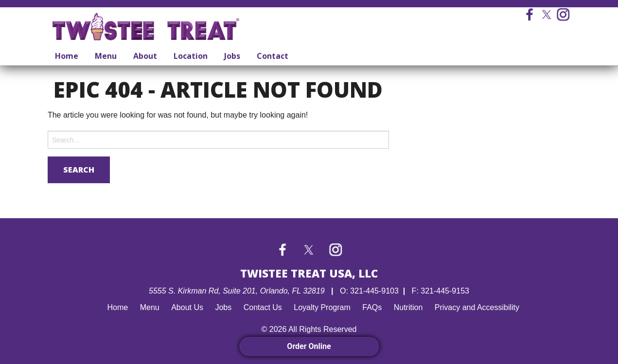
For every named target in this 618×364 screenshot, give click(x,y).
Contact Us (263, 307)
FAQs (372, 307)
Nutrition (408, 307)
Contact (273, 56)
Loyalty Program (322, 307)
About (145, 56)
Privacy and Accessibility (477, 307)
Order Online (309, 346)
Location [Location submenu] (191, 56)
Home (67, 56)
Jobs (232, 56)
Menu (106, 56)
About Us (187, 307)
